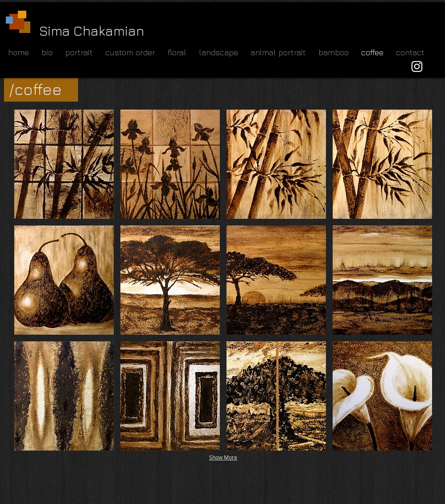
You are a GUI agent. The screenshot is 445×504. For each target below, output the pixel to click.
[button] (64, 164)
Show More (223, 457)
